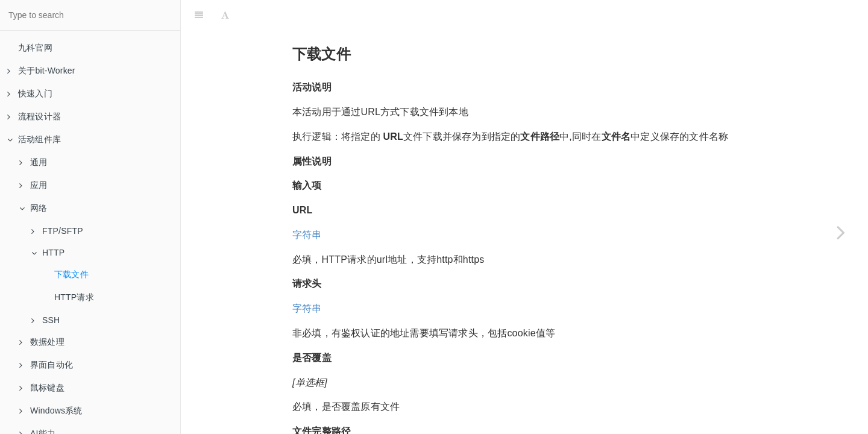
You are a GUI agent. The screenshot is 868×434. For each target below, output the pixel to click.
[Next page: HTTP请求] (841, 232)
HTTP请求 (74, 297)
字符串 (307, 205)
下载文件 (71, 274)
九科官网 (35, 48)
